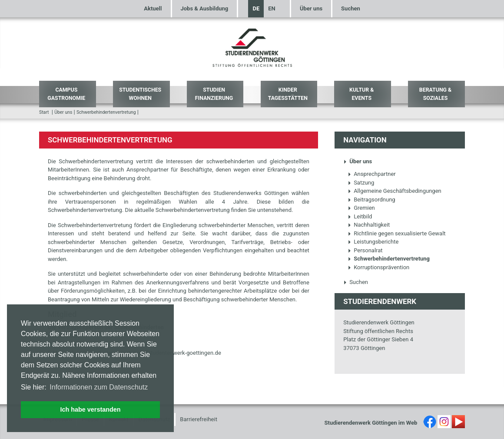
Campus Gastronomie (66, 94)
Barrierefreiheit (199, 419)
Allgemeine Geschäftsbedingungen (395, 191)
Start (44, 112)
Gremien (361, 208)
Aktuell (153, 8)
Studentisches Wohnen (140, 94)
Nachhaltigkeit (369, 225)
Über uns (311, 8)
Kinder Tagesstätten (288, 94)
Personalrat (365, 250)
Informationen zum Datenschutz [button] (99, 387)
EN (272, 8)
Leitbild (360, 216)
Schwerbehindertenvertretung (106, 112)
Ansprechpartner (372, 174)
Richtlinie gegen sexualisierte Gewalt (396, 233)
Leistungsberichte (373, 242)
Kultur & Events (361, 94)
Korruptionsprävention (378, 267)
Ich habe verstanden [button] (90, 409)
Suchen (351, 8)
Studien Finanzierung (214, 94)
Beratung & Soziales (435, 94)
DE (256, 8)
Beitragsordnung (371, 200)
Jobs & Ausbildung (205, 8)
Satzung (361, 183)
